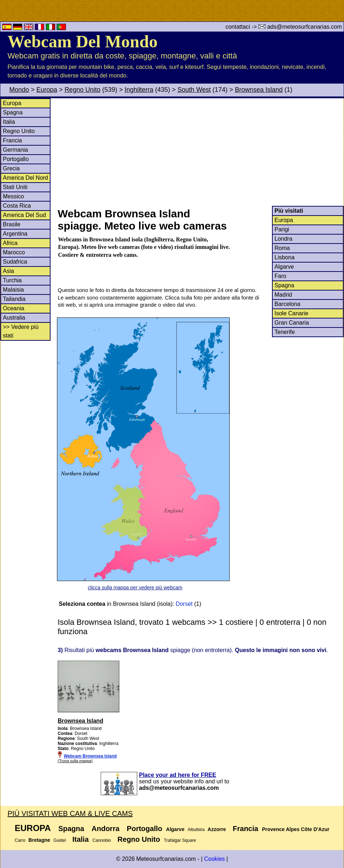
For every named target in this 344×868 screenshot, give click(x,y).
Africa (10, 243)
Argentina (15, 234)
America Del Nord (25, 178)
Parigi (282, 229)
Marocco (14, 252)
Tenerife (285, 332)
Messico (13, 196)
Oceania (14, 308)
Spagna (13, 112)
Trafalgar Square (180, 840)
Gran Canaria (292, 323)
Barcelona (287, 304)
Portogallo (16, 159)
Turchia (12, 280)
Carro (20, 840)
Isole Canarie (291, 313)
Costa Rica (17, 206)
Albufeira (196, 830)
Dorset (184, 604)
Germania (15, 150)
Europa (47, 90)
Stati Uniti (15, 187)
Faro (280, 276)
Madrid (283, 295)
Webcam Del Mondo (83, 41)
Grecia (11, 168)
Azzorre (217, 829)
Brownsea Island (259, 90)
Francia (12, 140)
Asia (8, 271)
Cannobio (102, 840)
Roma (282, 248)
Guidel (60, 840)
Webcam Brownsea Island (90, 756)
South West (194, 90)
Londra (283, 239)
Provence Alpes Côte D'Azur (296, 829)
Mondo (19, 90)
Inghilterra (139, 90)
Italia (9, 122)
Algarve (284, 267)
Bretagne (39, 840)
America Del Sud (24, 215)
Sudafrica (15, 262)
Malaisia (13, 290)
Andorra (106, 829)
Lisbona (285, 257)
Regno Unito (82, 90)
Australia (14, 318)
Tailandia (14, 299)
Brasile (12, 224)
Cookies (214, 859)
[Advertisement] (200, 152)
